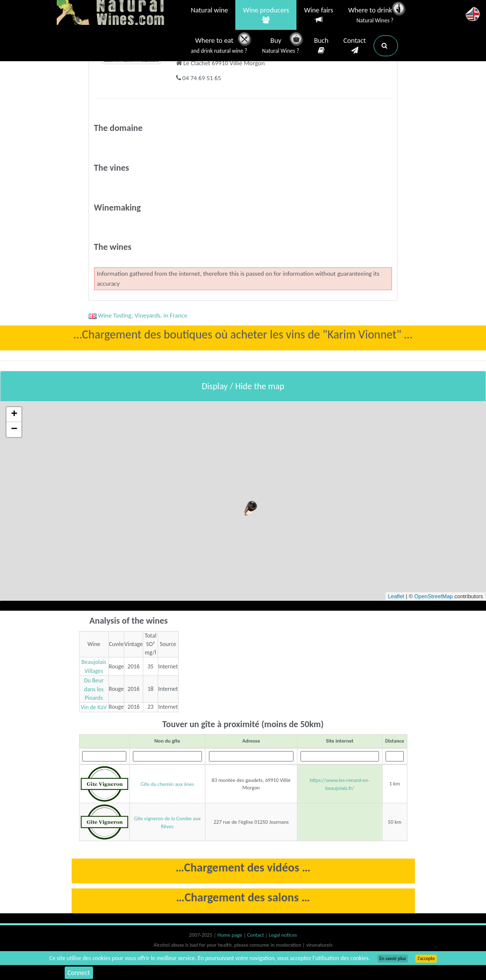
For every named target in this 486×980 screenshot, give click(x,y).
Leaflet (396, 596)
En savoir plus (393, 959)
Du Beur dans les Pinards (94, 689)
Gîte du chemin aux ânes (167, 784)
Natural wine (210, 11)
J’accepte (426, 959)
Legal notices (283, 935)
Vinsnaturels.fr (119, 13)
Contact (354, 46)
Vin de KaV (94, 707)
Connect (79, 972)
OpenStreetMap (434, 596)
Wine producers (266, 15)
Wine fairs (319, 15)
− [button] (14, 430)
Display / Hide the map (243, 386)
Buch (321, 46)
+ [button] (14, 415)
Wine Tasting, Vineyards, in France (138, 315)
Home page (231, 935)
